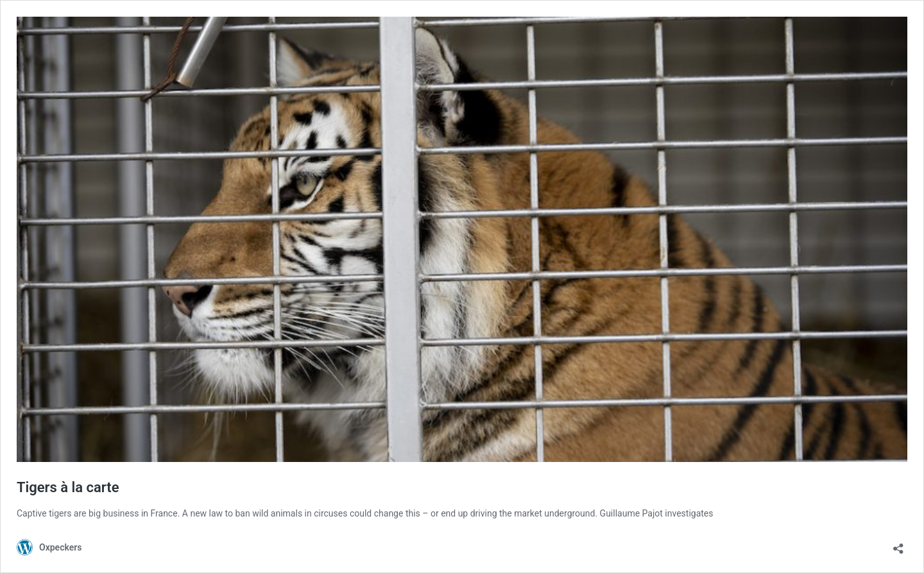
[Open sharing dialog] (898, 544)
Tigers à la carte (68, 487)
